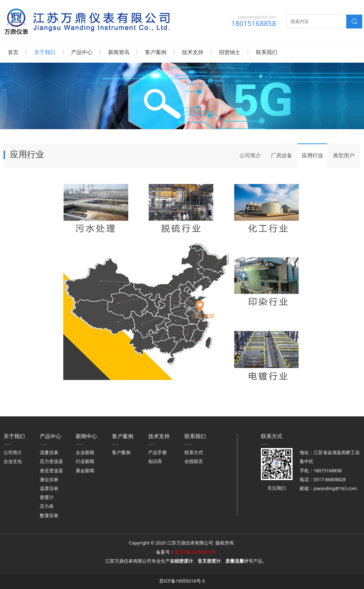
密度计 (47, 497)
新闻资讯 (119, 52)
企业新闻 (85, 452)
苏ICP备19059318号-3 (182, 581)
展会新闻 (85, 470)
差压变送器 (51, 470)
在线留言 (194, 461)
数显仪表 (49, 515)
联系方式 (194, 452)
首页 (13, 52)
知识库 (155, 461)
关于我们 (45, 52)
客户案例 (156, 52)
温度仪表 (49, 488)
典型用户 (344, 155)
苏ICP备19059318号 (195, 552)
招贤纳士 (230, 52)
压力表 (47, 506)
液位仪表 (49, 479)
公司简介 (250, 155)
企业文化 (13, 461)
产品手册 (157, 452)
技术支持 (193, 52)
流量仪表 (49, 452)
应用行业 (312, 155)
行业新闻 (85, 461)
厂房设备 (282, 155)
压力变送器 (51, 461)
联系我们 (267, 52)
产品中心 (82, 52)
